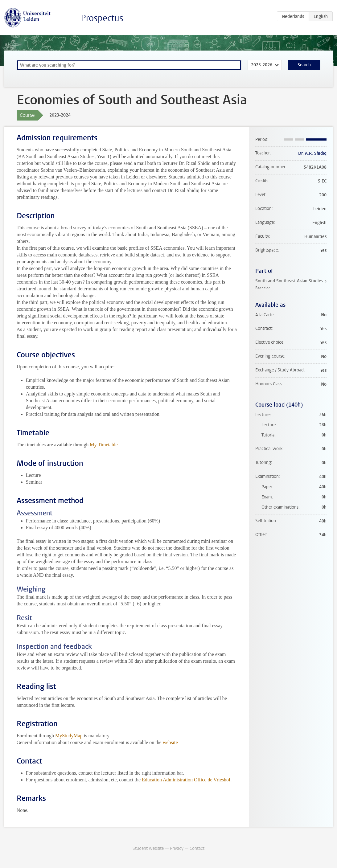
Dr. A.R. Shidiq (312, 153)
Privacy (177, 848)
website (170, 742)
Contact (197, 848)
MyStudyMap (69, 736)
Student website (148, 848)
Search (304, 65)
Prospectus (102, 18)
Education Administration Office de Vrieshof (186, 780)
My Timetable (104, 445)
